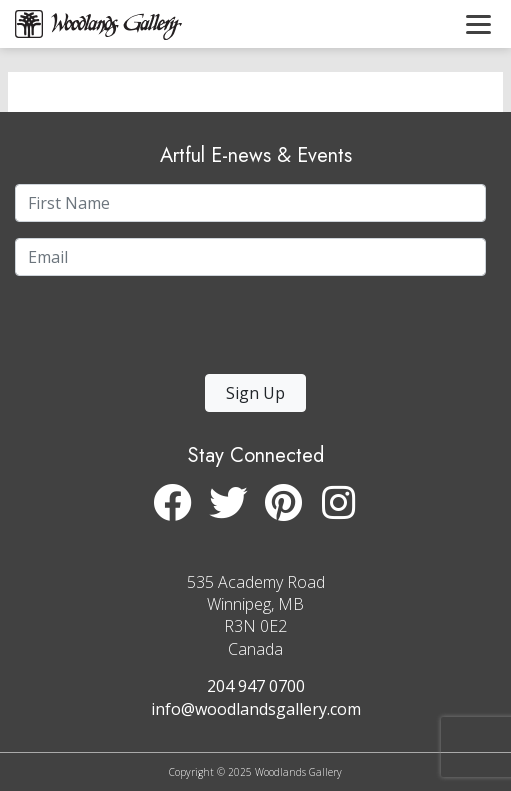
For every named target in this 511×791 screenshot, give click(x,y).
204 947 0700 (256, 686)
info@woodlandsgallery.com (256, 709)
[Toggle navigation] (478, 24)
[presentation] (138, 330)
